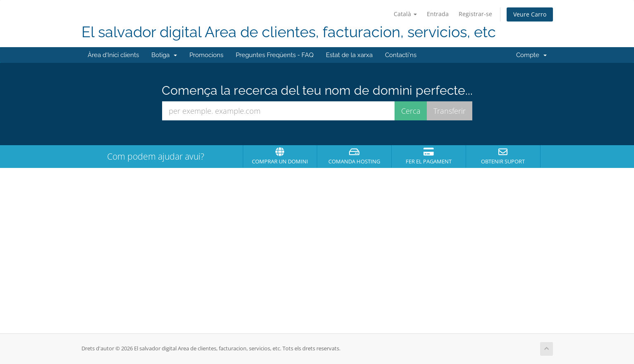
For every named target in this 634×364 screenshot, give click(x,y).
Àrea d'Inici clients (113, 55)
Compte (531, 55)
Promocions (206, 55)
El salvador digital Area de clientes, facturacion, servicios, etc (289, 32)
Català (405, 14)
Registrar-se (475, 14)
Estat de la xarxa (349, 55)
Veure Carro (530, 14)
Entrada (438, 14)
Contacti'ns (401, 55)
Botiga (164, 55)
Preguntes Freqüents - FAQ (275, 55)
